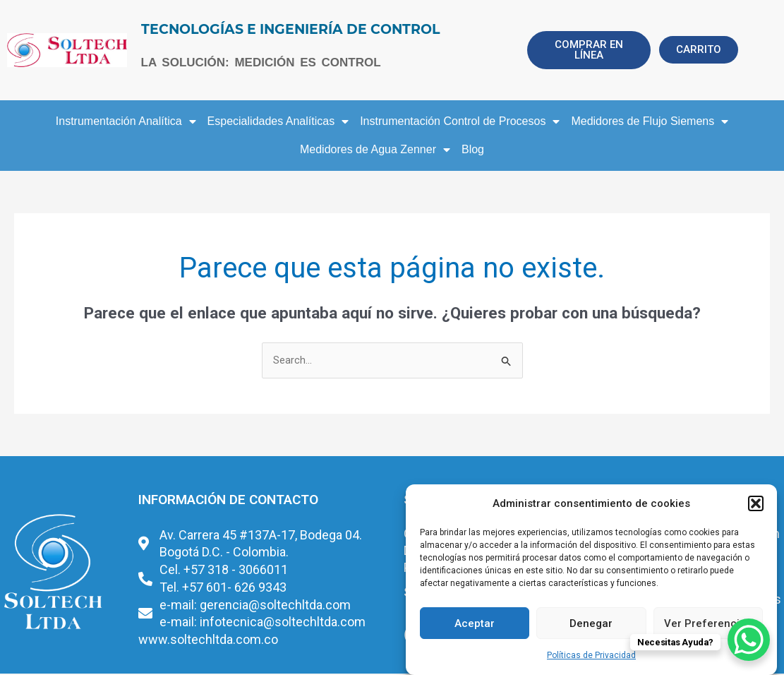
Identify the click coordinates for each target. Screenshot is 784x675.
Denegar (591, 623)
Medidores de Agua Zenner (375, 150)
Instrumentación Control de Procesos (460, 121)
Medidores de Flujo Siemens (650, 121)
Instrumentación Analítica (126, 121)
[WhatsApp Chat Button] (749, 640)
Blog (473, 149)
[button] (756, 503)
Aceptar (475, 623)
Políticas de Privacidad (591, 655)
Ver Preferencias (708, 623)
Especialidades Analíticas (278, 121)
